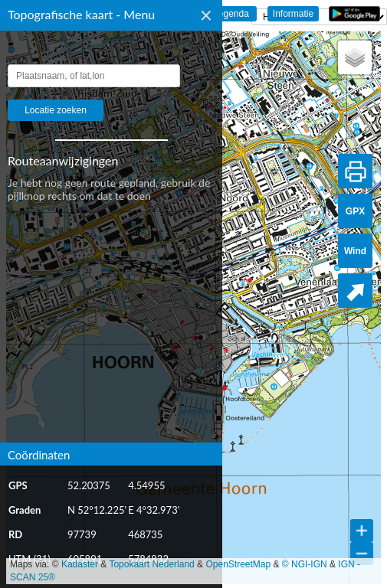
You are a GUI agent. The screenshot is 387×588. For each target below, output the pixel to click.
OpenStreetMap (238, 564)
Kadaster (80, 564)
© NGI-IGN (305, 564)
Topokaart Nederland (151, 564)
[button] (355, 57)
